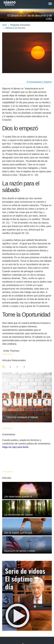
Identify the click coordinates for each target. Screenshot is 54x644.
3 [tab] (17, 367)
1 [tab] (3, 367)
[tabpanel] (27, 397)
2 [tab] (10, 367)
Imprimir (48, 82)
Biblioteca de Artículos (16, 28)
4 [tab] (24, 367)
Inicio (5, 25)
